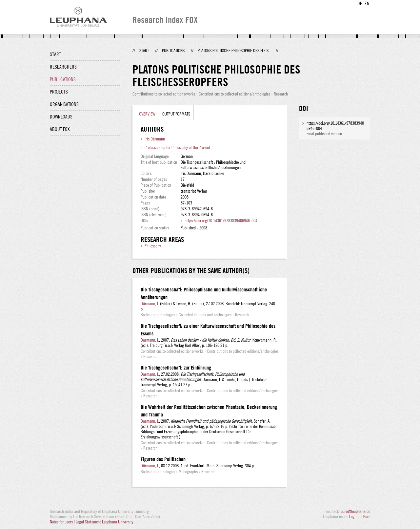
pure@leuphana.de (355, 511)
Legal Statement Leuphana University (105, 522)
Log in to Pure (360, 517)
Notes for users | (63, 522)
